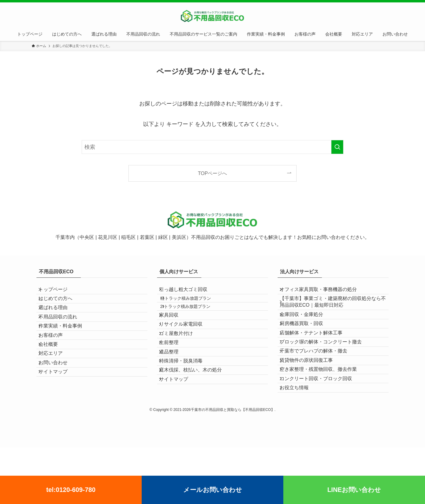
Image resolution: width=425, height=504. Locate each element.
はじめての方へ (61, 306)
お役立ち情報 (299, 441)
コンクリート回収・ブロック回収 (321, 427)
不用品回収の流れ (63, 335)
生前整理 (174, 375)
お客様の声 (56, 363)
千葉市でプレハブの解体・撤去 (319, 384)
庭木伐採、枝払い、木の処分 (196, 417)
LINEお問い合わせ (354, 490)
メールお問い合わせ (213, 490)
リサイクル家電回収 (186, 346)
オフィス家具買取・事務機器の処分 (323, 292)
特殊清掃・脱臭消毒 (186, 403)
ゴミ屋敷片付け (181, 360)
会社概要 (53, 377)
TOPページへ (213, 173)
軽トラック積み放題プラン (193, 305)
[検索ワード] (212, 147)
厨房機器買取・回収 (307, 341)
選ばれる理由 (58, 320)
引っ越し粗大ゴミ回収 (188, 292)
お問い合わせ (58, 406)
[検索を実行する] (337, 147)
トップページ (58, 292)
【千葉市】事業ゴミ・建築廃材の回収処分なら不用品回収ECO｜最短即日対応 (333, 310)
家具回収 (174, 332)
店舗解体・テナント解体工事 (316, 356)
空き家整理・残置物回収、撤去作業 (323, 413)
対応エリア (56, 392)
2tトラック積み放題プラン (193, 318)
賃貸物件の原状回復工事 (311, 398)
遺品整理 (174, 389)
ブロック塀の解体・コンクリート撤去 (326, 370)
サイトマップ (58, 420)
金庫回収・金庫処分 (307, 327)
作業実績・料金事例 (65, 349)
